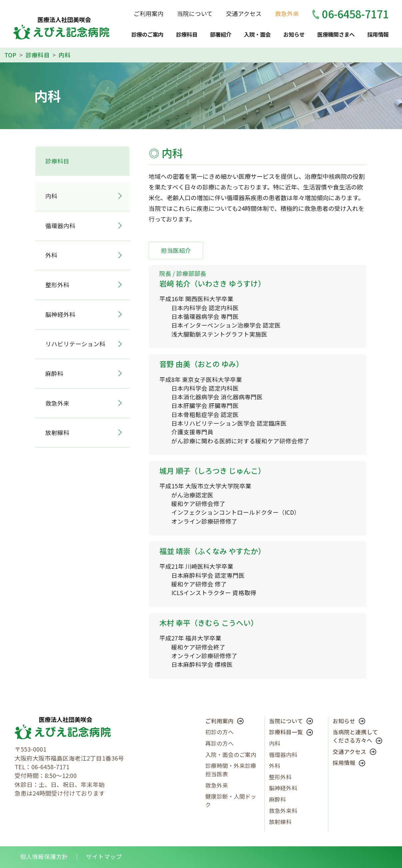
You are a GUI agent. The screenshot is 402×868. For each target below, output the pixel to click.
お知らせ (294, 34)
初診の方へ (219, 732)
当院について (195, 14)
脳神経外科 (60, 314)
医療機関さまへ (336, 34)
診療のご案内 (147, 34)
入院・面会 (257, 34)
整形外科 (57, 285)
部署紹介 (221, 34)
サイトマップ (104, 856)
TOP (10, 55)
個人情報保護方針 (44, 856)
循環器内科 (60, 226)
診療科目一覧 (291, 732)
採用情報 (378, 34)
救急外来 (287, 14)
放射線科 (57, 432)
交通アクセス (244, 14)
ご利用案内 (149, 14)
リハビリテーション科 (75, 344)
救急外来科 (283, 811)
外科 (51, 255)
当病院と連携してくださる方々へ (357, 736)
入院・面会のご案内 (231, 755)
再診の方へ (219, 743)
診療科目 (187, 34)
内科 (275, 743)
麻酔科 (54, 373)
